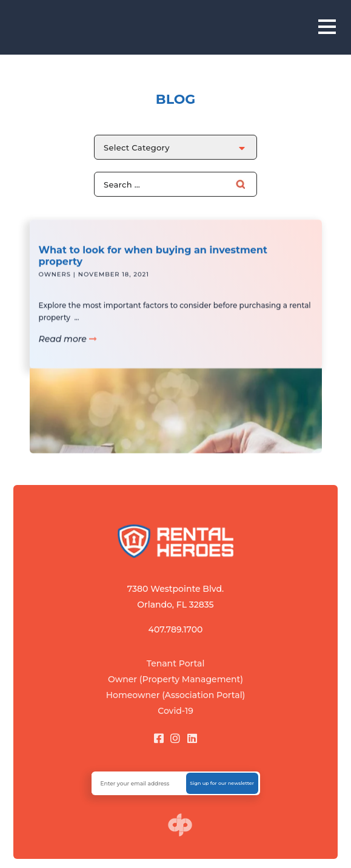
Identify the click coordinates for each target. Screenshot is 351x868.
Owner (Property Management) (175, 679)
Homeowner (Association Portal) (176, 695)
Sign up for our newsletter (222, 783)
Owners (55, 281)
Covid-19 (175, 711)
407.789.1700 (176, 629)
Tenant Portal (176, 663)
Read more (68, 346)
